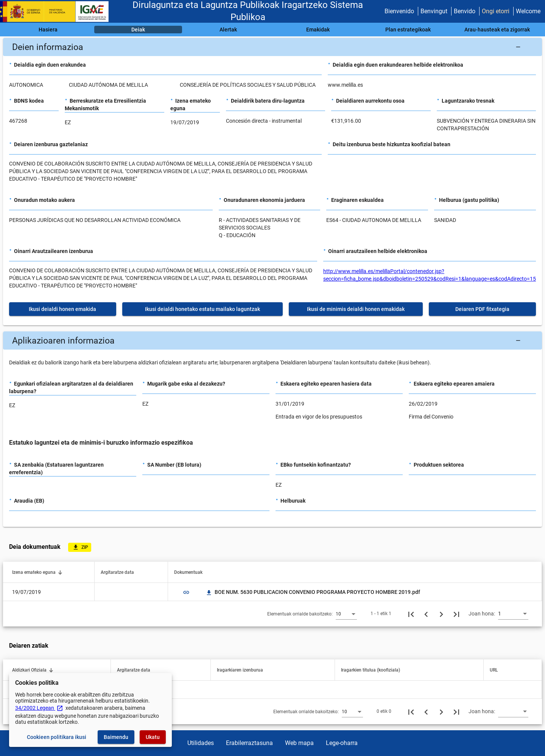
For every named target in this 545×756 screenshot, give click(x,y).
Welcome (528, 11)
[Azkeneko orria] (456, 614)
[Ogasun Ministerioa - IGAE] (58, 12)
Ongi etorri (496, 11)
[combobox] (346, 614)
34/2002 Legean (39, 708)
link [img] (186, 592)
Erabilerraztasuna (249, 743)
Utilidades (201, 743)
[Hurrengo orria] (441, 614)
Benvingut (434, 11)
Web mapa (299, 743)
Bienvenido (399, 11)
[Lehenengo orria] (411, 614)
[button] (272, 47)
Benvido (465, 11)
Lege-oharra (342, 743)
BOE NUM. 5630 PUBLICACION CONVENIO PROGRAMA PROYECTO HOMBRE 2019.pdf (313, 592)
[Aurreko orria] (426, 614)
